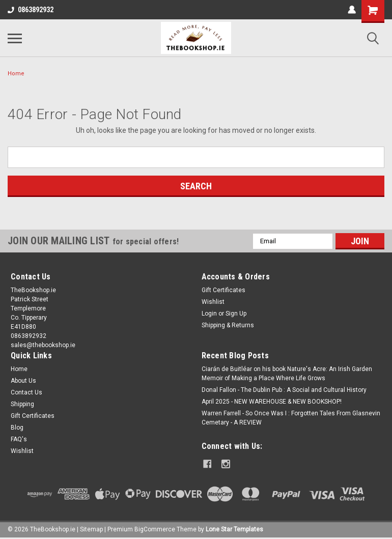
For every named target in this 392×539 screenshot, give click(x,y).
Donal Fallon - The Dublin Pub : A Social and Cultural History (284, 390)
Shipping (22, 404)
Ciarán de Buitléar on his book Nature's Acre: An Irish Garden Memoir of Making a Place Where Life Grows (287, 374)
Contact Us (26, 392)
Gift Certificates (223, 290)
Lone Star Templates (234, 529)
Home (16, 74)
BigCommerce (155, 529)
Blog (17, 428)
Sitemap (91, 529)
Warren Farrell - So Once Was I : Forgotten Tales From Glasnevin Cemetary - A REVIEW (291, 418)
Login (209, 314)
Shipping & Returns (228, 325)
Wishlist (213, 302)
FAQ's (19, 439)
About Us (23, 381)
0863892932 (31, 10)
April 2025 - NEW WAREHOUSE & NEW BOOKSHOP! (272, 402)
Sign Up (236, 314)
